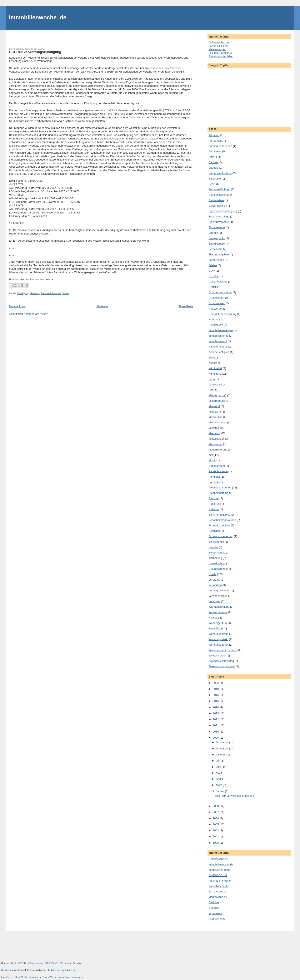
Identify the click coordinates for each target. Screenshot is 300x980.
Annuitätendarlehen (220, 146)
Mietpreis (214, 428)
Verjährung (215, 585)
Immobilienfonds (218, 336)
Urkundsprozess (218, 569)
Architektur (215, 151)
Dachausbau (216, 200)
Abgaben (214, 135)
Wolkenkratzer (217, 656)
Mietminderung (217, 422)
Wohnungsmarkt (218, 639)
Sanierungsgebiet (219, 515)
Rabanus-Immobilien (221, 56)
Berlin (212, 184)
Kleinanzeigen (217, 49)
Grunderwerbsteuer (220, 292)
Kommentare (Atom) (36, 314)
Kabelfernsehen (218, 347)
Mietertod (214, 406)
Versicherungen (218, 596)
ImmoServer (7, 977)
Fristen (213, 265)
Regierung (215, 504)
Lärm (212, 379)
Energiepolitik (217, 238)
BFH (62, 963)
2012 (216, 719)
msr (211, 455)
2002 (216, 836)
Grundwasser (217, 303)
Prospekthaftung (218, 493)
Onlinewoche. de (219, 42)
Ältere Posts (186, 306)
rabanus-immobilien (220, 881)
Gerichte (214, 902)
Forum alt (214, 46)
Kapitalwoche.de (218, 886)
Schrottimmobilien (219, 525)
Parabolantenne (218, 471)
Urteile (65, 293)
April (219, 779)
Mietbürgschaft (217, 395)
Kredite (213, 363)
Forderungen (216, 260)
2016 (216, 695)
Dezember (223, 742)
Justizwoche (35, 977)
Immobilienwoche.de (221, 864)
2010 (216, 732)
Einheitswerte (217, 227)
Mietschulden (217, 439)
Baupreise (215, 179)
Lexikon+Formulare (220, 53)
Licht (211, 390)
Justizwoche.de (218, 892)
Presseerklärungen (51, 293)
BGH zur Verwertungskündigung (35, 52)
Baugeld (214, 168)
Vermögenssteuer (219, 590)
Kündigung (23, 293)
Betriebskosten (217, 195)
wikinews (214, 618)
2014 (216, 707)
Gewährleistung (218, 282)
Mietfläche (215, 412)
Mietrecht (35, 293)
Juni (219, 767)
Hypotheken (216, 325)
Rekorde (214, 509)
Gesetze (214, 276)
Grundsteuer (216, 298)
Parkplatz (214, 477)
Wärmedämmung (219, 607)
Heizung (214, 319)
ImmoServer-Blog (219, 870)
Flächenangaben (219, 254)
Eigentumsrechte (219, 222)
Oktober (221, 755)
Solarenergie (216, 542)
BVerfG (55, 963)
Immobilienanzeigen (221, 330)
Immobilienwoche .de (38, 17)
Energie (213, 233)
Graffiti (212, 287)
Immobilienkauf (218, 341)
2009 (216, 738)
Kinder (212, 357)
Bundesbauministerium (13, 970)
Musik (212, 460)
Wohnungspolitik (218, 645)
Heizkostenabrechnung (222, 314)
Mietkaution (215, 417)
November (223, 748)
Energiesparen (217, 244)
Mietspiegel (215, 444)
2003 (216, 830)
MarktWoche (21, 977)
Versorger (214, 601)
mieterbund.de (68, 970)
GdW (212, 271)
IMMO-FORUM (218, 875)
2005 (216, 824)
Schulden (214, 531)
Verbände (214, 580)
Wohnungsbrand (218, 634)
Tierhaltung (215, 558)
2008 (216, 806)
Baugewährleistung (220, 173)
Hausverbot (215, 309)
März (219, 785)
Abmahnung (216, 141)
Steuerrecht (216, 553)
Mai (219, 773)
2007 (216, 812)
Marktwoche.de (218, 897)
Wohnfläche (216, 628)
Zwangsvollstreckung (221, 661)
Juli (218, 761)
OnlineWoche (50, 977)
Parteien (214, 482)
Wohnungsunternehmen (223, 650)
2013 (216, 713)
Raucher (214, 498)
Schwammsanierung (221, 536)
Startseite (102, 306)
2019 (216, 689)
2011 (216, 725)
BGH (47, 963)
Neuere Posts (17, 306)
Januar (221, 791)
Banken (213, 162)
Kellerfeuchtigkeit (219, 352)
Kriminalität (215, 368)
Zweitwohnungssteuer (222, 666)
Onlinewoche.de (218, 859)
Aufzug (213, 157)
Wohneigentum (218, 623)
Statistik (213, 547)
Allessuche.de (217, 919)
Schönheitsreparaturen (222, 520)
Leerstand (215, 385)
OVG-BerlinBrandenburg (31, 963)
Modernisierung (218, 450)
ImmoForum (64, 977)
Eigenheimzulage (219, 216)
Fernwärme (215, 249)
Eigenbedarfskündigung (223, 211)
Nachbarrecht (217, 466)
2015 (216, 701)
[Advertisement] (58, 36)
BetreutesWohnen (219, 189)
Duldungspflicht (218, 206)
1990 (216, 843)
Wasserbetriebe (218, 612)
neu (225, 46)
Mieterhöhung (217, 401)
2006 (216, 818)
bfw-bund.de (53, 970)
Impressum (215, 913)
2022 (216, 683)
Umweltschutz (217, 563)
